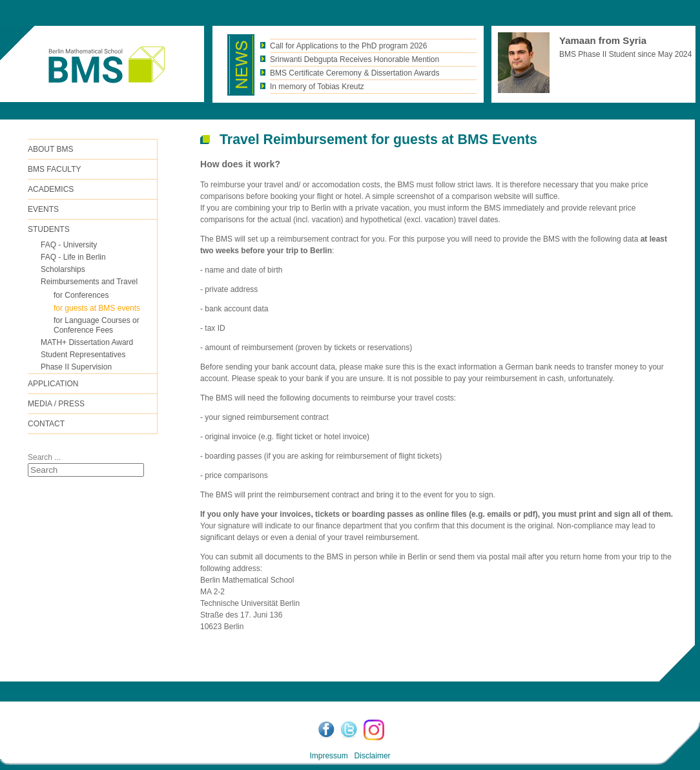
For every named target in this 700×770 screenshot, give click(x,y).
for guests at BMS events (97, 308)
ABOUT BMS (50, 149)
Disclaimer (373, 756)
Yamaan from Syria (603, 40)
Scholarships (63, 269)
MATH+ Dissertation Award (87, 342)
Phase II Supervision (76, 367)
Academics (51, 189)
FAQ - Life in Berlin (73, 257)
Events (43, 209)
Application (53, 384)
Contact (46, 424)
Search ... (44, 457)
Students (49, 229)
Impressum (328, 756)
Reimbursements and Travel (89, 282)
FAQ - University (69, 245)
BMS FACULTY (54, 169)
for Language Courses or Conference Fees (97, 325)
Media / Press (56, 404)
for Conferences (81, 295)
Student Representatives (83, 355)
